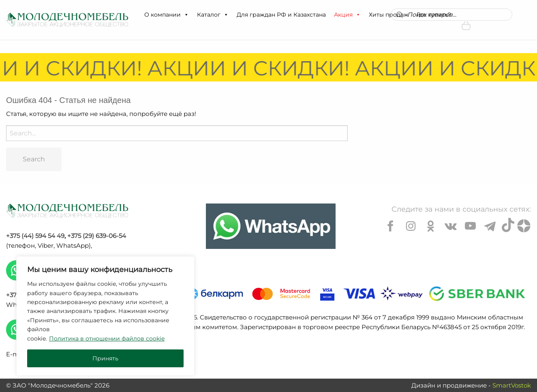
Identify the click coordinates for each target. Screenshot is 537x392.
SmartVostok (512, 385)
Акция (347, 15)
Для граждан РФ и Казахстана (281, 15)
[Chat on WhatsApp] (271, 226)
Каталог (213, 15)
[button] (186, 15)
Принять (105, 358)
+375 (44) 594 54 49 (35, 236)
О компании (167, 15)
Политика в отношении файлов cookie (107, 338)
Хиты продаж (389, 15)
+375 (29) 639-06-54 (97, 236)
